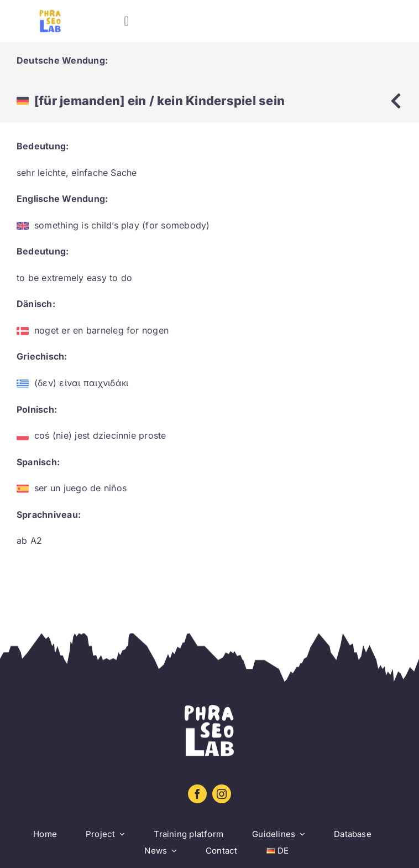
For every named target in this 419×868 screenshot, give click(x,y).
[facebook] (197, 794)
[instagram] (222, 794)
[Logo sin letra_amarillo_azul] (50, 14)
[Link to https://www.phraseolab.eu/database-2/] (396, 101)
